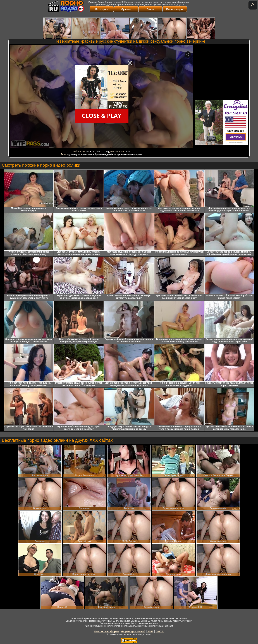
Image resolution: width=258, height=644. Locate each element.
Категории (102, 9)
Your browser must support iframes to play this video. (102, 97)
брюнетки (100, 154)
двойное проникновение (121, 154)
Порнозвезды (175, 9)
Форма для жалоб (133, 631)
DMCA (160, 631)
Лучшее (126, 9)
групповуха (74, 154)
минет (84, 154)
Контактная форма (107, 631)
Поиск (150, 9)
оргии (139, 154)
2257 (150, 631)
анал (91, 154)
